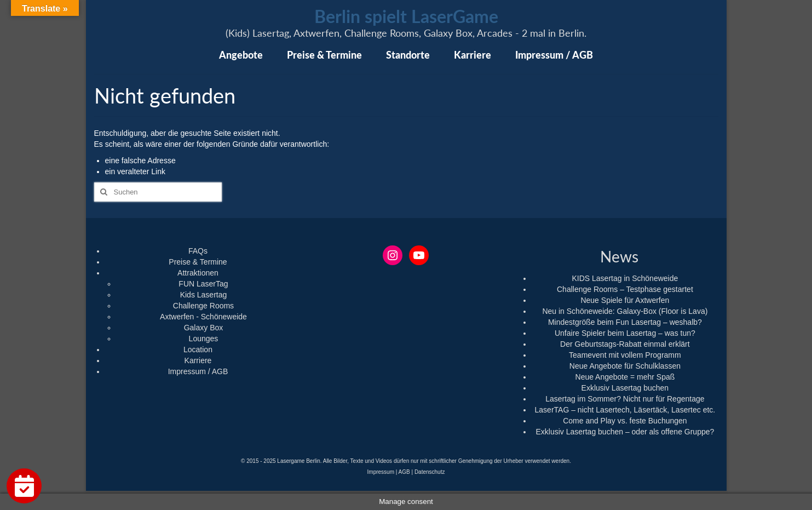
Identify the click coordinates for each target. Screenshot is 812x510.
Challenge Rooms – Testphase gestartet (625, 289)
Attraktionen (198, 273)
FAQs (198, 251)
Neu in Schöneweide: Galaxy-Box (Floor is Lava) (625, 311)
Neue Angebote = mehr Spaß (625, 377)
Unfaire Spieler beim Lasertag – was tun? (625, 333)
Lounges (204, 339)
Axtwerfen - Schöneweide (203, 317)
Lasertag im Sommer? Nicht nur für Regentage (625, 399)
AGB (404, 472)
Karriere (198, 360)
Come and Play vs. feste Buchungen (625, 421)
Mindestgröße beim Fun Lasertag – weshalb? (625, 322)
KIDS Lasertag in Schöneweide (625, 278)
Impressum (381, 472)
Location (198, 349)
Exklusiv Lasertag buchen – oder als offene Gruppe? (625, 432)
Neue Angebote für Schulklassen (625, 366)
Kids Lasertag (204, 295)
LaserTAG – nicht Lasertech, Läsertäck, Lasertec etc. (625, 410)
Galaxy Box (204, 328)
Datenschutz (430, 472)
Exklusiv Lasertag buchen (625, 388)
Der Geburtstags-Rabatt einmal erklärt (625, 344)
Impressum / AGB (198, 371)
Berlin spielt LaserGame (406, 16)
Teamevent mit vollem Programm (625, 355)
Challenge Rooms (203, 306)
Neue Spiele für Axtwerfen (625, 300)
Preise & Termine (198, 262)
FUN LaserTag (203, 284)
